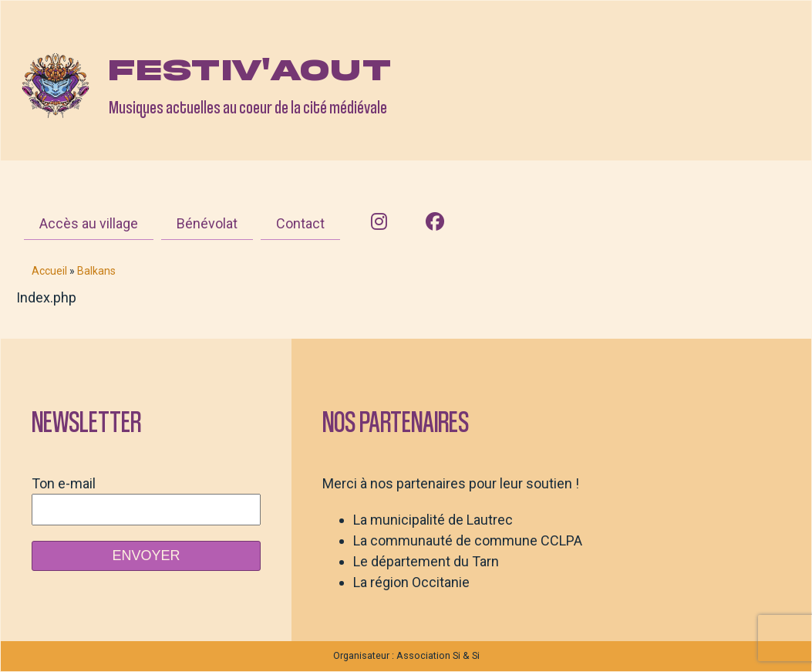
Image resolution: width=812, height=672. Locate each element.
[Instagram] (379, 222)
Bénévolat (207, 223)
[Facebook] (435, 222)
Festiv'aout (250, 70)
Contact (300, 223)
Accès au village (89, 223)
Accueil (49, 271)
